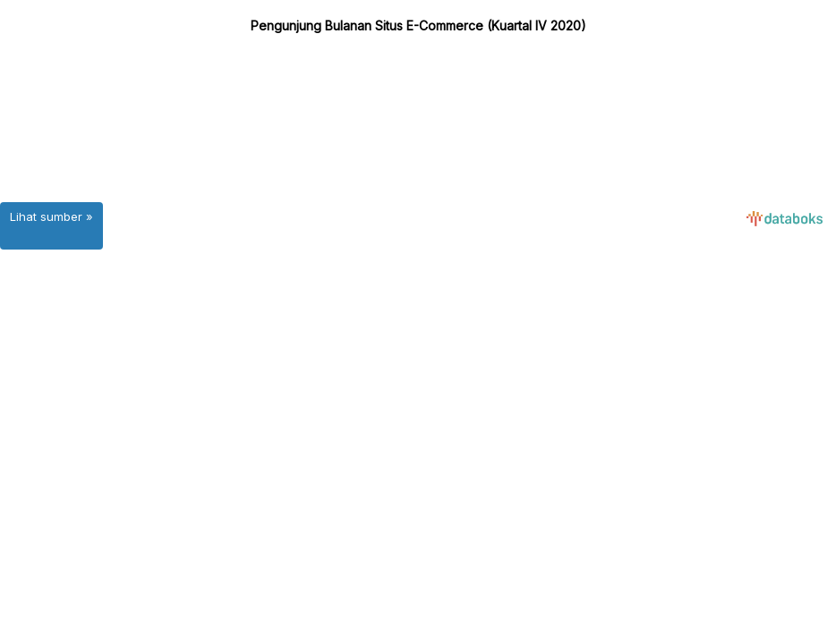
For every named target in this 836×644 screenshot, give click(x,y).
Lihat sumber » (51, 216)
